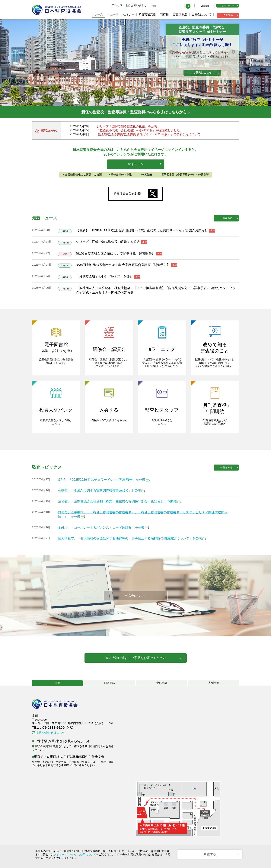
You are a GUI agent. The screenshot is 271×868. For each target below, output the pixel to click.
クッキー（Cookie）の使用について (75, 854)
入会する (228, 15)
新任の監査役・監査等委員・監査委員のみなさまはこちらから (134, 112)
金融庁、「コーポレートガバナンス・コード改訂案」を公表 (101, 528)
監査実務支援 (147, 14)
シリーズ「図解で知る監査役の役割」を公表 (127, 126)
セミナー (129, 14)
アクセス (117, 5)
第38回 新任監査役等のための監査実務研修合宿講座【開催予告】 (123, 265)
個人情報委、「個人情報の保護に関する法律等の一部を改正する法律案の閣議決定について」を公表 (130, 538)
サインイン (228, 6)
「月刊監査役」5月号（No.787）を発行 (104, 276)
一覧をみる (226, 218)
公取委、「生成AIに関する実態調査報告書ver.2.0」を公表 (99, 491)
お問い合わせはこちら (51, 732)
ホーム (99, 14)
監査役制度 (180, 14)
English (205, 6)
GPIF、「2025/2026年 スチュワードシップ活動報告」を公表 (102, 480)
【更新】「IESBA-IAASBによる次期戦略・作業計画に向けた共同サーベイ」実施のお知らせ (142, 230)
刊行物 (164, 14)
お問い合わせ (139, 5)
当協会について (201, 14)
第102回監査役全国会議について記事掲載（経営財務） (115, 253)
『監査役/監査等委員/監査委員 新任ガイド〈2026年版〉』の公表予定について (148, 134)
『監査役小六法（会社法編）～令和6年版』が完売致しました (138, 130)
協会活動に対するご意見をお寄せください (136, 658)
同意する (210, 854)
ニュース (113, 14)
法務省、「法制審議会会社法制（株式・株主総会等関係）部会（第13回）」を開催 (117, 501)
